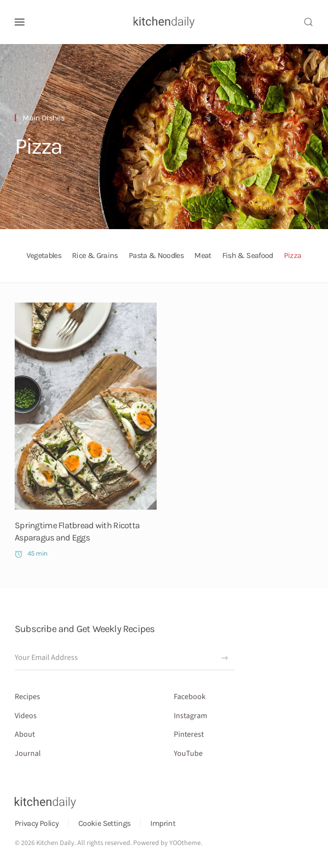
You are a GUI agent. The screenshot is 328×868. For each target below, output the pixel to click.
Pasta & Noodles (156, 255)
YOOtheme (185, 843)
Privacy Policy (36, 823)
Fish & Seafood (248, 255)
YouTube (188, 753)
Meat (203, 255)
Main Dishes (43, 118)
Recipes (27, 697)
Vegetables (44, 255)
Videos (26, 716)
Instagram (190, 716)
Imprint (163, 823)
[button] (20, 22)
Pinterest (189, 734)
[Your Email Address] (125, 658)
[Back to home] (164, 22)
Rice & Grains (95, 255)
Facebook (190, 697)
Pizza (38, 146)
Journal (28, 753)
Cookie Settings (104, 823)
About (25, 734)
